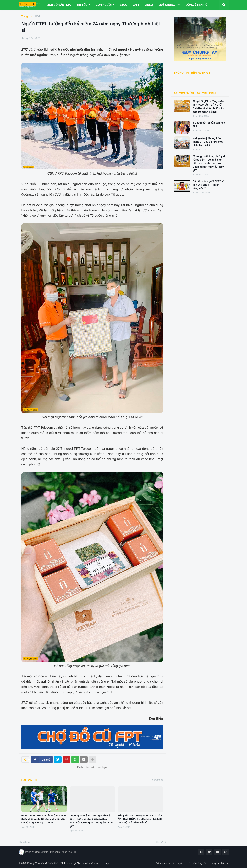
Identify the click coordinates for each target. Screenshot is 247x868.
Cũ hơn (160, 842)
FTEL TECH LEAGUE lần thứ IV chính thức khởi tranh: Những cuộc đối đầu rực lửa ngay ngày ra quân (44, 819)
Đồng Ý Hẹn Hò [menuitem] (197, 5)
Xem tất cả (157, 780)
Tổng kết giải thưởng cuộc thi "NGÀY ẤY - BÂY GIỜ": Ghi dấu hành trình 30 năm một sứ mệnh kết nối (140, 819)
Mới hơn (25, 842)
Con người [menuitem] (104, 5)
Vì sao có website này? (169, 863)
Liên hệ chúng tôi (196, 863)
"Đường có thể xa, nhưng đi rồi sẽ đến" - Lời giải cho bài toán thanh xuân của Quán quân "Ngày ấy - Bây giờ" (91, 821)
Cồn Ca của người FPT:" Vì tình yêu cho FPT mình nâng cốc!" (209, 185)
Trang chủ (27, 16)
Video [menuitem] (149, 5)
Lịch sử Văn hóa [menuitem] (59, 5)
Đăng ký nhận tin (219, 863)
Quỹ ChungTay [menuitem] (169, 5)
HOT (38, 16)
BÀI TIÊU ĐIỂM (206, 93)
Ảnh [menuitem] (136, 5)
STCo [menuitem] (124, 5)
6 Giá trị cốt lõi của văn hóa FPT (209, 124)
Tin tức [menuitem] (82, 5)
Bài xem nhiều (184, 93)
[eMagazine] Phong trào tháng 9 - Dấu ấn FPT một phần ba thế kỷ (208, 142)
